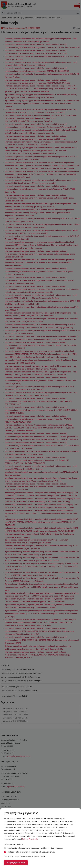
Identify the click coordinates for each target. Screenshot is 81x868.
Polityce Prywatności (30, 839)
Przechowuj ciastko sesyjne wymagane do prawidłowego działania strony (34, 848)
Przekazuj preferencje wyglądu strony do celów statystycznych (29, 852)
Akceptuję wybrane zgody (16, 863)
